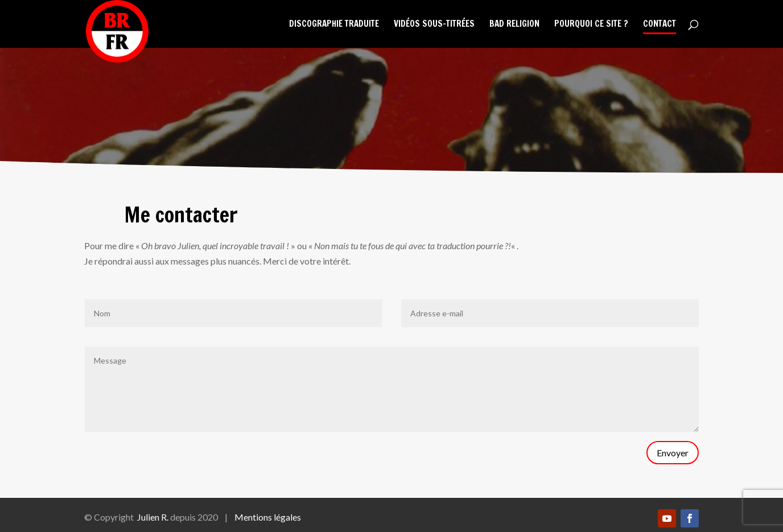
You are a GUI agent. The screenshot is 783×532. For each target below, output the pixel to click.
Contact (660, 25)
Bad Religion (514, 25)
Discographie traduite (334, 25)
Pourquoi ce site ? (591, 25)
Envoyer (673, 453)
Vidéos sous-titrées (434, 25)
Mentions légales (268, 517)
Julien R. (153, 517)
